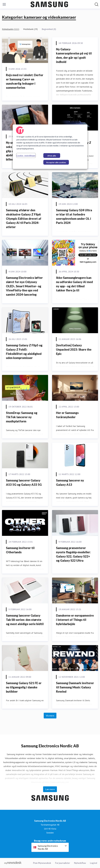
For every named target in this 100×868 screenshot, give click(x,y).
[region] (50, 147)
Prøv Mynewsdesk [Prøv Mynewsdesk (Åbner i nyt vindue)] (42, 863)
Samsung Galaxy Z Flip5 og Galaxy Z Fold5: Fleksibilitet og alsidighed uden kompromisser (24, 351)
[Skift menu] (4, 4)
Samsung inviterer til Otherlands (20, 550)
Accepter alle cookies (56, 162)
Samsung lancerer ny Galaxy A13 (70, 482)
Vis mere (50, 716)
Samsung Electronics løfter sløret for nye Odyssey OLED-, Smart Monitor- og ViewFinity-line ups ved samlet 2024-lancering (24, 286)
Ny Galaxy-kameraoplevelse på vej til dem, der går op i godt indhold (74, 55)
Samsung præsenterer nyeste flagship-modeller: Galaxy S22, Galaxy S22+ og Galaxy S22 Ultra (73, 554)
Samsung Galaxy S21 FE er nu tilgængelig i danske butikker (24, 687)
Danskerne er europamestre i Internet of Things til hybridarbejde (75, 620)
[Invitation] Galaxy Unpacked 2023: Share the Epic (74, 349)
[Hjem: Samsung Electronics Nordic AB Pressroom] (49, 4)
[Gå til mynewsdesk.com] (13, 863)
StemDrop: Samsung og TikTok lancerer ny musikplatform (22, 417)
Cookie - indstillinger (26, 155)
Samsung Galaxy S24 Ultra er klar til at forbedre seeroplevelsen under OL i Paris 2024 (74, 216)
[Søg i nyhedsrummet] (97, 4)
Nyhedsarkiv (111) (11, 29)
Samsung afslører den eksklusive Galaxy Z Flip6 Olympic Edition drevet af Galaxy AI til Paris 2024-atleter (24, 218)
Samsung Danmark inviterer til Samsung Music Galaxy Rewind (75, 687)
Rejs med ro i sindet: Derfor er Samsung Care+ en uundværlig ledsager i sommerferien (25, 81)
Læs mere (50, 789)
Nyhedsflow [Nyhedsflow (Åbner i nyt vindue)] (80, 863)
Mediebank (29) (30, 29)
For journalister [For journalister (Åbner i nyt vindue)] (63, 863)
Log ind (93, 863)
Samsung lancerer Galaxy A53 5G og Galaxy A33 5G (24, 482)
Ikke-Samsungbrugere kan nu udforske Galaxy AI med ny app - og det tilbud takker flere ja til (74, 284)
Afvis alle (52, 155)
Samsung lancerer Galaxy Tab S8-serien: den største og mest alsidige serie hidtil (25, 620)
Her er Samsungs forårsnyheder (67, 415)
